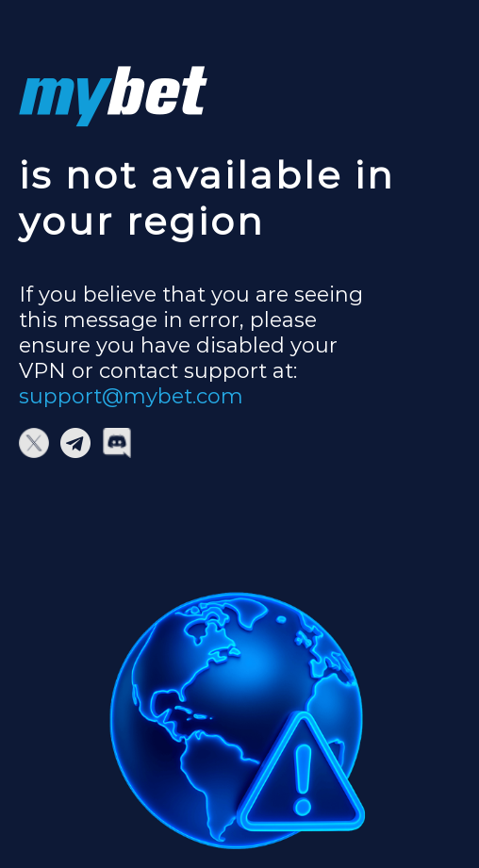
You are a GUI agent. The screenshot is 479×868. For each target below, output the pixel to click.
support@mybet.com (131, 396)
